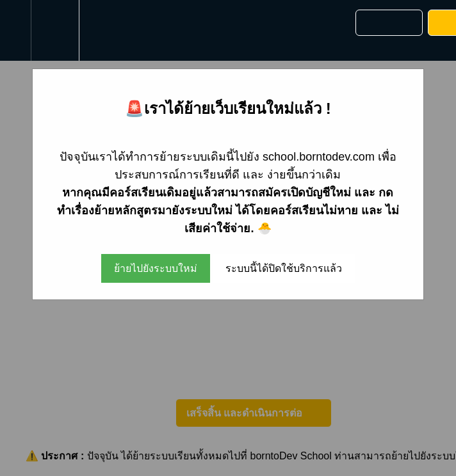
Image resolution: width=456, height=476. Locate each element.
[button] (15, 30)
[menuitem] (55, 30)
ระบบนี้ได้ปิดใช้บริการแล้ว (284, 268)
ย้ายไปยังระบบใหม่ (156, 268)
